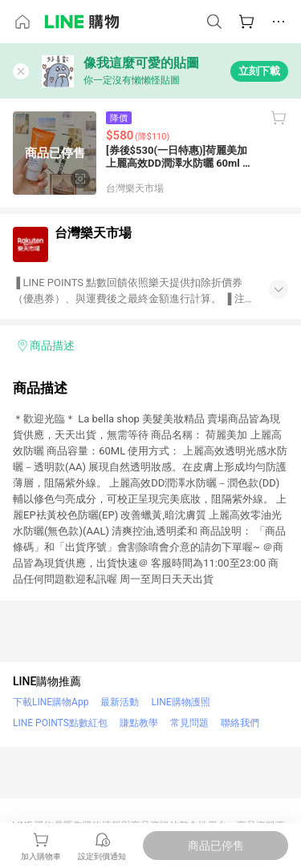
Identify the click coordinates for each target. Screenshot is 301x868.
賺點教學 (139, 723)
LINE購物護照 (180, 702)
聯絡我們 (240, 723)
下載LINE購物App (51, 702)
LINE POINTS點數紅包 (60, 723)
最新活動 (120, 702)
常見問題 (189, 723)
